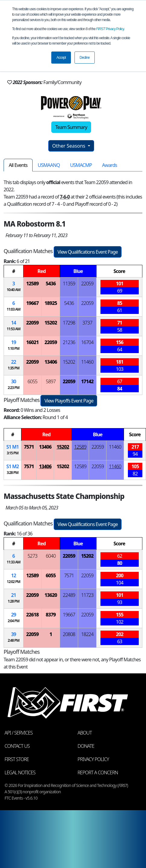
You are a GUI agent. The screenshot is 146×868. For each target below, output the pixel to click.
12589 (32, 284)
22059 (87, 284)
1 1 (13, 447)
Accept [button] (61, 58)
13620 (51, 595)
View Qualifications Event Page (88, 252)
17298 (69, 323)
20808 (69, 634)
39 (14, 634)
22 (14, 362)
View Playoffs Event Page (69, 401)
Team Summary (71, 127)
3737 (87, 323)
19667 (32, 303)
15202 (51, 323)
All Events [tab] (18, 165)
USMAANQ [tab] (49, 165)
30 (14, 381)
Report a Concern (98, 772)
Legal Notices (20, 772)
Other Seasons (69, 146)
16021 (32, 342)
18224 (87, 634)
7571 (29, 447)
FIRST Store (17, 759)
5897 (51, 381)
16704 (87, 342)
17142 (87, 381)
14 (14, 323)
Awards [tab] (109, 165)
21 (14, 595)
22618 (32, 615)
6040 (51, 556)
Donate (86, 746)
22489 (69, 595)
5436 (51, 284)
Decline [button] (85, 58)
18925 (51, 303)
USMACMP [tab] (81, 165)
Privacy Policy (110, 29)
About (85, 733)
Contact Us (17, 746)
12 (14, 575)
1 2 (13, 466)
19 (14, 342)
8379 (51, 615)
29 (14, 615)
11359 (69, 284)
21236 (69, 342)
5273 (32, 556)
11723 (87, 595)
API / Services (19, 733)
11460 (87, 362)
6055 (32, 381)
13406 (51, 362)
